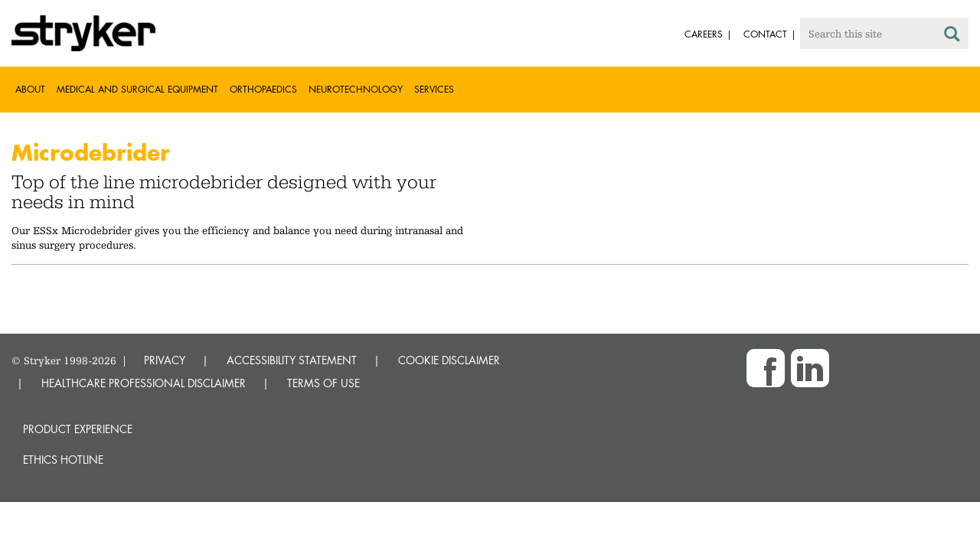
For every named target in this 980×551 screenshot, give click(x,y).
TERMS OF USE (323, 383)
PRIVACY (165, 360)
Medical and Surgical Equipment (137, 89)
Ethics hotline (63, 460)
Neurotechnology (356, 89)
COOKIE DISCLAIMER (449, 360)
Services (434, 89)
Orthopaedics (263, 89)
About (30, 89)
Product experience (78, 429)
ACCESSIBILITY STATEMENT (292, 360)
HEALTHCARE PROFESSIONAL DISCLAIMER (144, 383)
